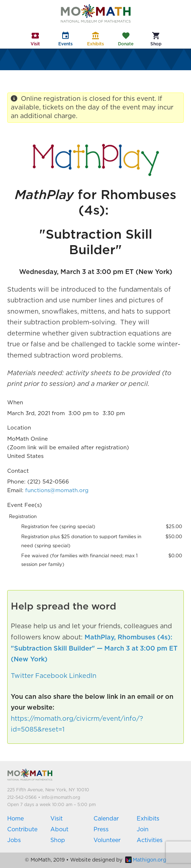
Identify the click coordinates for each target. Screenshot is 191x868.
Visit (56, 819)
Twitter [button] (22, 676)
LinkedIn (83, 676)
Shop (58, 840)
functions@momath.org (57, 491)
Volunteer (107, 840)
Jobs (14, 840)
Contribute (22, 829)
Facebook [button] (51, 676)
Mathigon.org (146, 860)
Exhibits (148, 819)
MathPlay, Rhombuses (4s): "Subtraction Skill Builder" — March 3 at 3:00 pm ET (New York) (94, 649)
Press (101, 829)
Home (15, 819)
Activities (150, 840)
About (59, 829)
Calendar (106, 819)
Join (143, 829)
